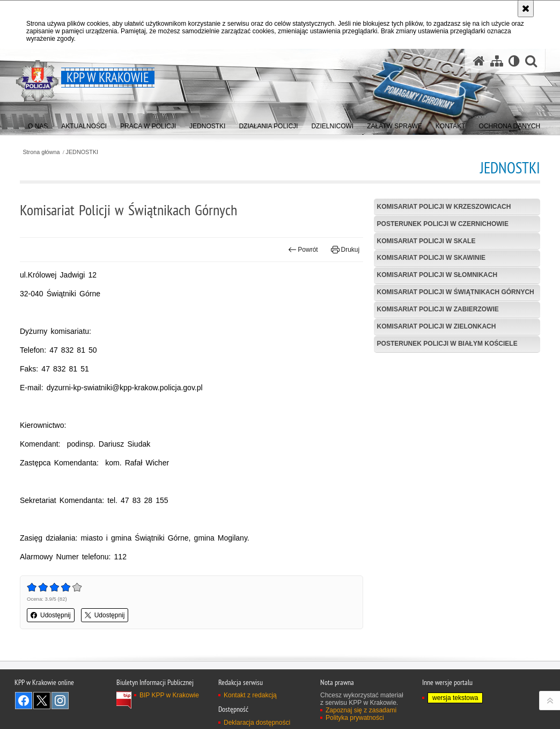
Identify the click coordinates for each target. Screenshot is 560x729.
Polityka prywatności (355, 718)
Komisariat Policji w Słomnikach (437, 275)
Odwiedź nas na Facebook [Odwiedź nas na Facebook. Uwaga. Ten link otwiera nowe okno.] (24, 701)
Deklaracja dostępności (257, 723)
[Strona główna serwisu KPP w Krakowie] (479, 61)
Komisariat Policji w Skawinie (431, 258)
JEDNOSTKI (82, 152)
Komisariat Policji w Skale (426, 241)
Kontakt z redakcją (250, 695)
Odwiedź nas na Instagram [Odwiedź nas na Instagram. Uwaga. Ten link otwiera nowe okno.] (60, 701)
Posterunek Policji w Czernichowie (443, 224)
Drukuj (345, 250)
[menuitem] (38, 124)
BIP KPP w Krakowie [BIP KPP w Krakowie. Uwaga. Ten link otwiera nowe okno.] (169, 695)
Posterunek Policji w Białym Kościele (447, 344)
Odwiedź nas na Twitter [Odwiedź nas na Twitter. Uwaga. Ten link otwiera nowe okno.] (42, 701)
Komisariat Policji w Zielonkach (437, 326)
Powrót (303, 250)
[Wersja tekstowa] (514, 61)
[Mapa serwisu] (497, 61)
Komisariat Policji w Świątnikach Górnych (456, 292)
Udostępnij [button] (51, 615)
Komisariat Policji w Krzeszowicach (444, 207)
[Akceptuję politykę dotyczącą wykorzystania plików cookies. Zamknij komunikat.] (526, 9)
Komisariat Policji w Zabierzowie (438, 309)
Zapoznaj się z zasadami (361, 710)
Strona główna (41, 152)
